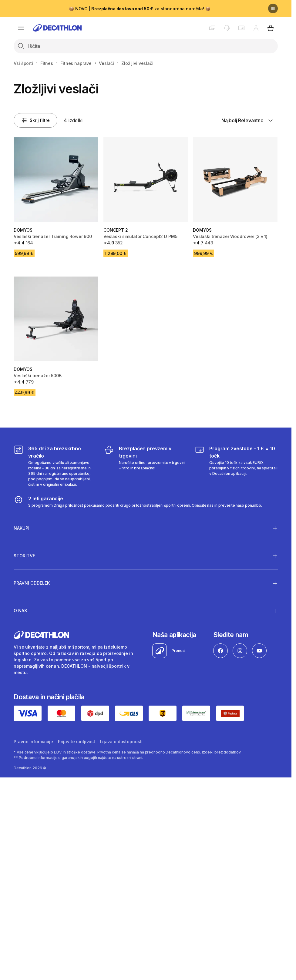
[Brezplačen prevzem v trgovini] (146, 466)
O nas (20, 611)
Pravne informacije (33, 742)
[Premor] (273, 8)
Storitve (24, 555)
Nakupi (22, 528)
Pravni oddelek (32, 583)
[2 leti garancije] (138, 502)
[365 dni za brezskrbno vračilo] (55, 466)
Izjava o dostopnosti (121, 742)
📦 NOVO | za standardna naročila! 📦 (140, 9)
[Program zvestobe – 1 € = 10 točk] (236, 466)
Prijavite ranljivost (77, 742)
